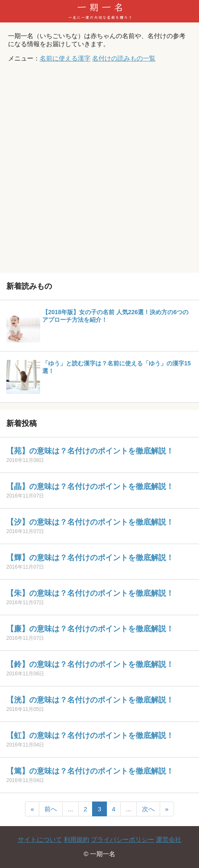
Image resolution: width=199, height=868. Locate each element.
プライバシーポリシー (123, 839)
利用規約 (76, 839)
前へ (51, 809)
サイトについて (40, 839)
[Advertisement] (99, 169)
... (70, 809)
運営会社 (169, 839)
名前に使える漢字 (65, 58)
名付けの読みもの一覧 (124, 58)
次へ (148, 809)
